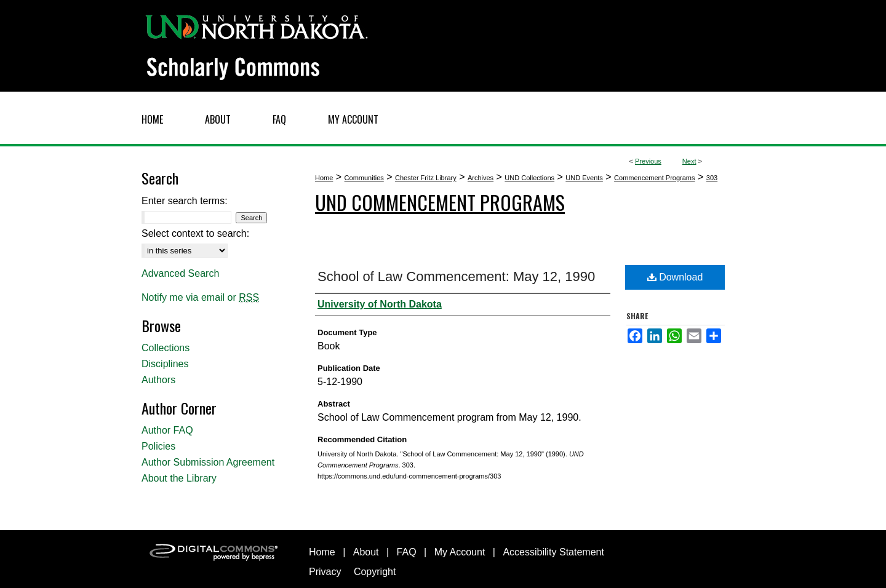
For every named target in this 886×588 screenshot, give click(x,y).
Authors (158, 380)
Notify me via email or (200, 298)
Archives (481, 178)
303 (712, 178)
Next (689, 161)
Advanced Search (180, 273)
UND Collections (529, 178)
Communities (364, 178)
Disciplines (165, 364)
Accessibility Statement (553, 552)
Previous (648, 161)
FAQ (407, 552)
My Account (460, 552)
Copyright (375, 572)
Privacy (325, 572)
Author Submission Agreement (208, 462)
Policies (158, 446)
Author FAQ (167, 430)
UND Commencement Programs (440, 202)
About (366, 552)
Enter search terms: (185, 201)
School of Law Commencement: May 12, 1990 (456, 276)
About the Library (179, 478)
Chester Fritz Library (426, 178)
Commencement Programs (654, 178)
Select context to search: (195, 233)
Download (675, 277)
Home (324, 178)
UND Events (584, 178)
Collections (166, 348)
